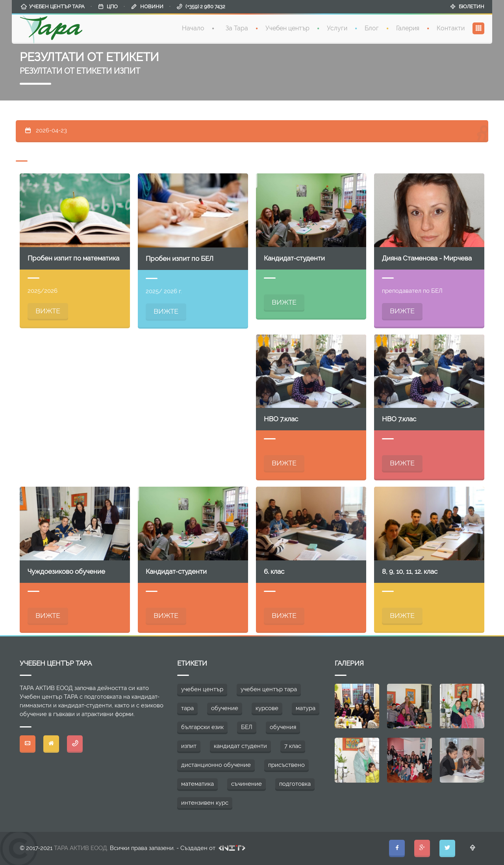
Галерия (408, 27)
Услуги (337, 27)
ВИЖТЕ (48, 311)
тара (187, 708)
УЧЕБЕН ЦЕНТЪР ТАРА (57, 6)
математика (197, 784)
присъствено (286, 765)
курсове (267, 708)
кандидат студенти (240, 746)
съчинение (246, 784)
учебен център (202, 689)
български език (202, 727)
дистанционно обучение (216, 765)
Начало (193, 27)
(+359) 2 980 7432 (205, 6)
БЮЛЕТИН (472, 6)
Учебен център (287, 27)
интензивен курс (205, 803)
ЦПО (112, 6)
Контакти (451, 27)
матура (306, 708)
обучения (283, 727)
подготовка (295, 784)
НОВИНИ (152, 6)
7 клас (293, 746)
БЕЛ (247, 727)
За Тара (237, 27)
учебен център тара (269, 689)
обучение (225, 708)
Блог (372, 27)
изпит (189, 746)
